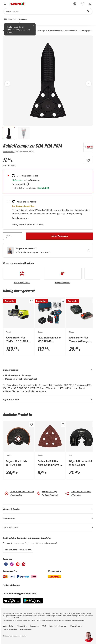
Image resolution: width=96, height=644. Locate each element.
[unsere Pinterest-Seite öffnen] (24, 565)
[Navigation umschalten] (4, 4)
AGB (44, 626)
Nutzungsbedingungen (58, 626)
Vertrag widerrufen (10, 629)
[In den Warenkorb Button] (59, 236)
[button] (75, 4)
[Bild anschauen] (48, 81)
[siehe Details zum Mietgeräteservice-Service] (63, 276)
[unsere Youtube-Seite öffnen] (18, 565)
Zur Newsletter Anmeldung (18, 550)
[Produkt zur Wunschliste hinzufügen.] (88, 160)
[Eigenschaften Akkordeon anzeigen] (48, 399)
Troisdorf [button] (23, 19)
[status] (83, 4)
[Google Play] (33, 603)
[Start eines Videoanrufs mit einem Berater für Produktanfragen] (48, 250)
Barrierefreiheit (26, 629)
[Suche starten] (88, 11)
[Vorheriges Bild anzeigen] (7, 84)
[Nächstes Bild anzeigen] (89, 84)
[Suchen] (46, 11)
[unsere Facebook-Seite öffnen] (6, 565)
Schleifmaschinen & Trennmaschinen (63, 31)
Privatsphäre (22, 626)
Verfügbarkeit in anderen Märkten (28, 224)
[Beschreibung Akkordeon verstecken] (48, 370)
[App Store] (12, 603)
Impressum (35, 626)
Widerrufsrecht (76, 626)
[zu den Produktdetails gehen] (9, 152)
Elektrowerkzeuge (38, 31)
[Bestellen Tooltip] (27, 184)
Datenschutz (8, 626)
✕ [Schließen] (34, 25)
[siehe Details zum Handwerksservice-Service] (22, 276)
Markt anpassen (13, 30)
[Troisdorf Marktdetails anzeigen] (41, 210)
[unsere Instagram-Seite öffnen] (12, 565)
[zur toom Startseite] (18, 4)
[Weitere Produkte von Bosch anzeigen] (87, 148)
